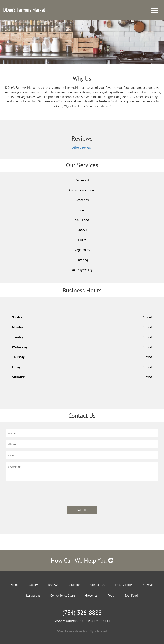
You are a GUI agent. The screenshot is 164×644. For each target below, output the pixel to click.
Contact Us (98, 585)
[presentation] (38, 491)
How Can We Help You (82, 560)
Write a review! (82, 148)
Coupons (74, 585)
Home (14, 585)
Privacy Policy (124, 585)
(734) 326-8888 (82, 613)
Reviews (53, 585)
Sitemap (148, 585)
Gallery (33, 585)
